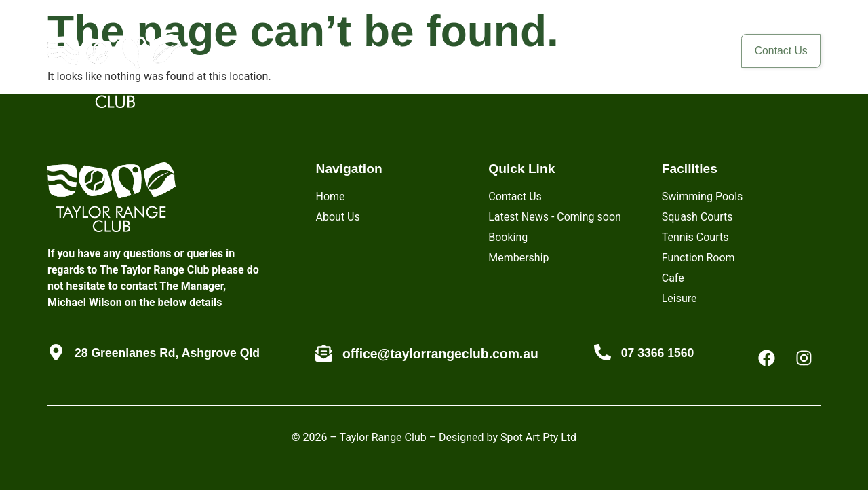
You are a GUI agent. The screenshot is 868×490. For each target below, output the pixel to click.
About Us (320, 49)
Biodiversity (503, 49)
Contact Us (774, 53)
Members (679, 49)
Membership (409, 49)
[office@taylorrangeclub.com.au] (324, 353)
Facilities (594, 49)
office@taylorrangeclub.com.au (440, 354)
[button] (594, 50)
